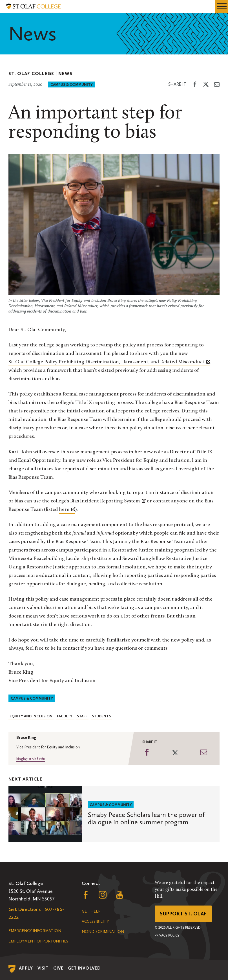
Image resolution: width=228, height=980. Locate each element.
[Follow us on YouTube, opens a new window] (119, 896)
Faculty (65, 716)
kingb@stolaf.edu (31, 759)
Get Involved (84, 968)
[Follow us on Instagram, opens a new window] (103, 896)
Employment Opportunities (38, 941)
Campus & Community (72, 84)
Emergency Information (35, 931)
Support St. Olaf (183, 914)
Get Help (91, 911)
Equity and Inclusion (31, 716)
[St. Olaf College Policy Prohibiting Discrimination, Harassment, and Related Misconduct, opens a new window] (109, 362)
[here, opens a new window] (67, 510)
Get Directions (25, 909)
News (65, 73)
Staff (82, 716)
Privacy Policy (167, 935)
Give (58, 968)
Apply (26, 968)
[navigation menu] (222, 6)
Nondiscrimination (103, 932)
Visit (43, 968)
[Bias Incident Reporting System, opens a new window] (108, 501)
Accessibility (95, 921)
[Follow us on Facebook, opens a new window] (86, 896)
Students (101, 716)
